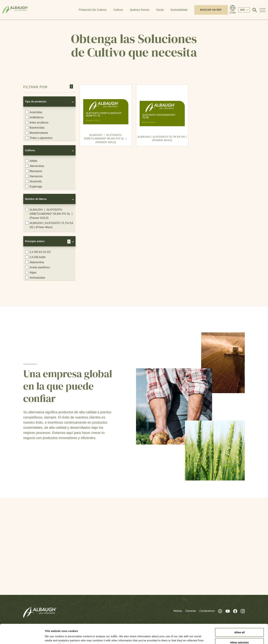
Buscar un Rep (211, 10)
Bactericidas (35, 128)
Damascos (34, 176)
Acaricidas (34, 112)
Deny (240, 634)
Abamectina (35, 262)
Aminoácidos (35, 278)
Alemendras (35, 166)
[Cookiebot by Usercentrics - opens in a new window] (22, 637)
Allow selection (239, 624)
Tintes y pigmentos (39, 138)
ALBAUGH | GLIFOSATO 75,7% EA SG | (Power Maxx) (49, 225)
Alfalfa (31, 161)
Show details (179, 637)
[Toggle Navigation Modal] (263, 10)
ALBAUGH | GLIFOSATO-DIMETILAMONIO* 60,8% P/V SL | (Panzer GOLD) (49, 214)
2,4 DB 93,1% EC (38, 252)
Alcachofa (33, 181)
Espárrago (34, 186)
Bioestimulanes (37, 133)
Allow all (240, 614)
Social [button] (160, 10)
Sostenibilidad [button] (179, 10)
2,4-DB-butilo (35, 257)
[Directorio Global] (233, 10)
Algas (31, 272)
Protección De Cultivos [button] (93, 10)
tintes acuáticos (37, 122)
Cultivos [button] (118, 10)
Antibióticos (34, 117)
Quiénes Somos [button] (140, 10)
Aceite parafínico (38, 267)
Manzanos (34, 171)
